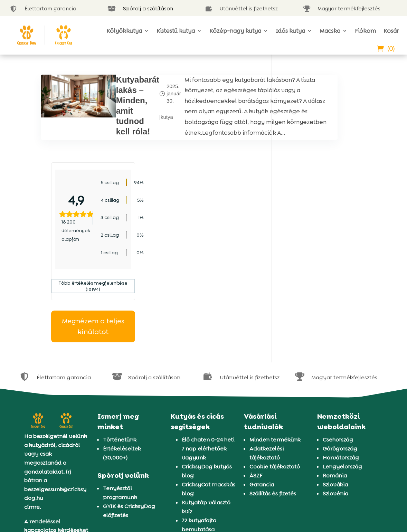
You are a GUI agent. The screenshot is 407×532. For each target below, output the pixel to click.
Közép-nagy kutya (235, 31)
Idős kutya (290, 31)
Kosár (391, 31)
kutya (145, 131)
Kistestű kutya (176, 31)
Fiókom (365, 31)
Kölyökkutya (124, 31)
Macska (330, 31)
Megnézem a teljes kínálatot (324, 239)
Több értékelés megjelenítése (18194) (324, 198)
